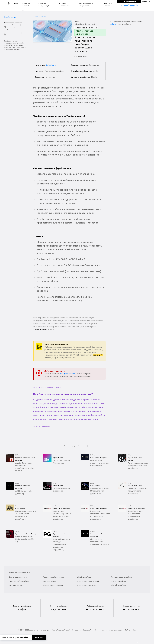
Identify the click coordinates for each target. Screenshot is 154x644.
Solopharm (51, 65)
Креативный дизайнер (19, 581)
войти (145, 1)
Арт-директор (15, 585)
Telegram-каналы (108, 5)
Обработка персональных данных (109, 630)
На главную (45, 630)
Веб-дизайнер (50, 581)
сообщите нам (40, 329)
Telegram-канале (68, 374)
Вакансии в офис (26, 5)
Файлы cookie (130, 630)
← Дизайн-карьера (9, 17)
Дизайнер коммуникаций (88, 581)
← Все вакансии (40, 17)
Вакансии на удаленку (44, 5)
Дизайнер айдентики (87, 585)
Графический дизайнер (53, 577)
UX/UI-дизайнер (84, 577)
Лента (16, 3)
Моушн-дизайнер (119, 581)
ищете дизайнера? (129, 1)
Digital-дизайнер (119, 585)
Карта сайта (88, 630)
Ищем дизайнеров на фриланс (86, 5)
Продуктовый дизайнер (122, 577)
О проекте (76, 630)
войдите (114, 24)
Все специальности (18, 577)
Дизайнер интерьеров (53, 585)
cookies (24, 637)
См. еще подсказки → (42, 426)
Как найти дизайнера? (61, 630)
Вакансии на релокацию (64, 5)
